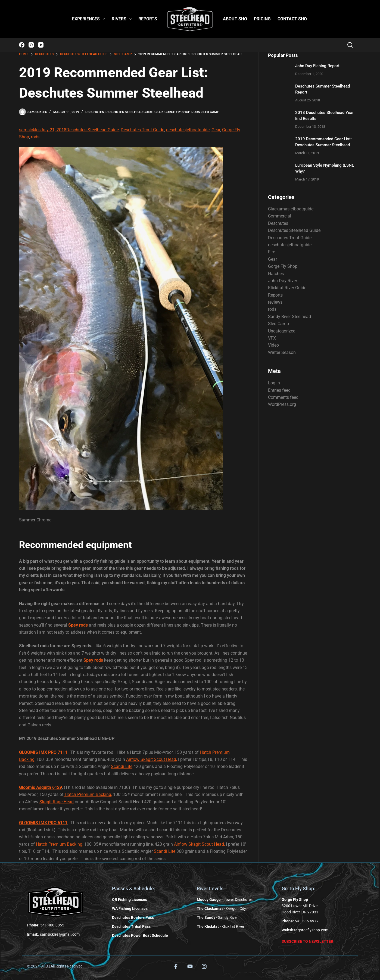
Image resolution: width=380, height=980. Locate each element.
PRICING (262, 19)
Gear (159, 112)
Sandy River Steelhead (289, 317)
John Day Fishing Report (317, 66)
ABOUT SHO (235, 19)
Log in (274, 383)
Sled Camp (210, 112)
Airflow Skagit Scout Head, (152, 759)
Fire (272, 252)
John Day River (283, 281)
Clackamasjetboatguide (291, 209)
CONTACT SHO (292, 19)
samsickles (30, 130)
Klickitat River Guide (287, 288)
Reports (275, 295)
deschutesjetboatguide (188, 130)
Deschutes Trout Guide (142, 130)
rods (196, 112)
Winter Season (282, 352)
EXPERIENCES (90, 19)
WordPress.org (282, 404)
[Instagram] (31, 45)
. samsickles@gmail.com (53, 934)
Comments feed (283, 397)
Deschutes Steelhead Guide (129, 112)
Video (273, 345)
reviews (275, 302)
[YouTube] (41, 45)
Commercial (280, 216)
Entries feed (279, 390)
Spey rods (78, 625)
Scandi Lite (122, 766)
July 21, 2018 (53, 130)
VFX (272, 338)
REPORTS (148, 19)
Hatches (276, 274)
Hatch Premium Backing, (88, 794)
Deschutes (95, 112)
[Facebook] (22, 45)
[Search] (350, 45)
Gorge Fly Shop (177, 112)
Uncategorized (282, 331)
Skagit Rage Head (57, 802)
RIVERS (123, 19)
